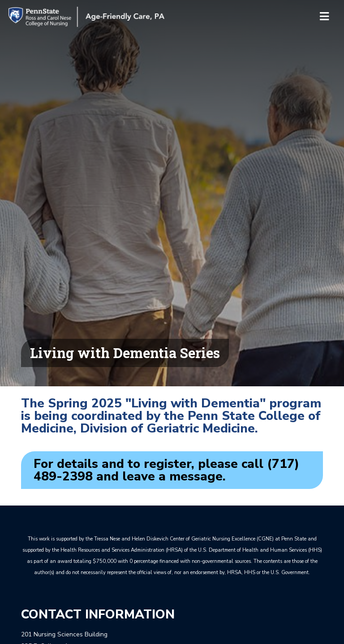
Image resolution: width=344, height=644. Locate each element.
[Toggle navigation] (324, 17)
